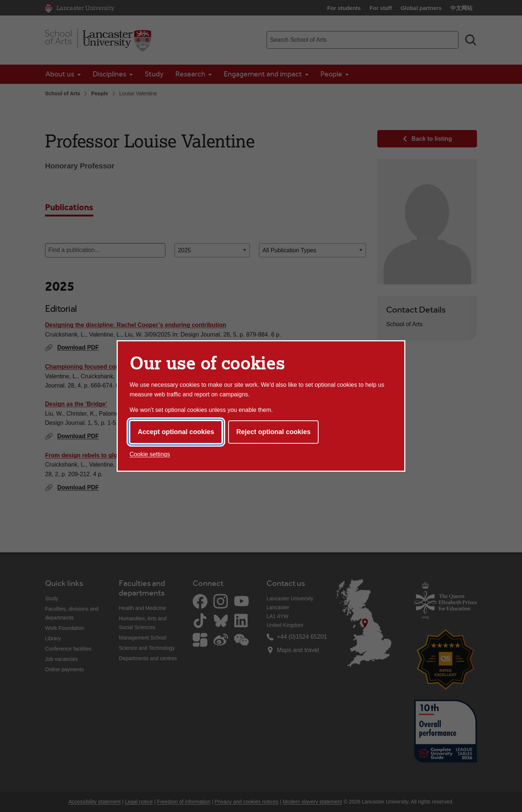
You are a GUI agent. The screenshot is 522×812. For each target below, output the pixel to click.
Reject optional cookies (273, 432)
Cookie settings (150, 454)
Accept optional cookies (176, 432)
